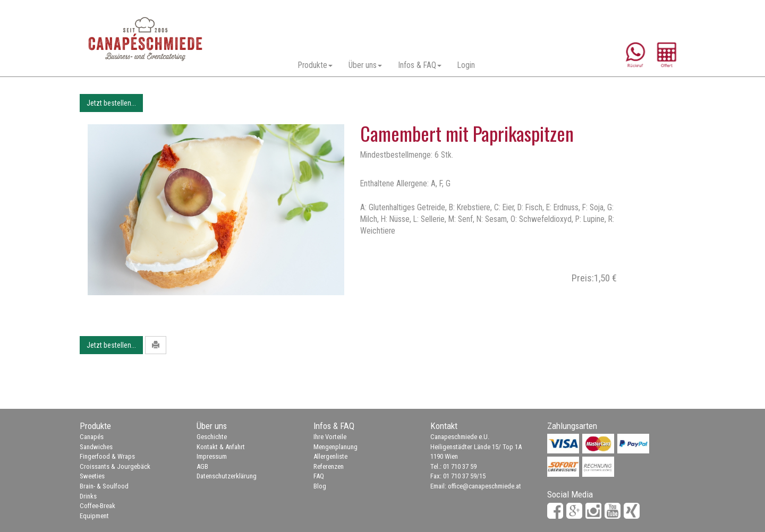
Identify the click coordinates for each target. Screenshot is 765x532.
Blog (320, 486)
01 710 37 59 (460, 466)
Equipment (94, 516)
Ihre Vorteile (330, 437)
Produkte (315, 65)
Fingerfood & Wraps (107, 456)
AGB (202, 466)
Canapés (92, 437)
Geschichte (212, 437)
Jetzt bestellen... (111, 103)
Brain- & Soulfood (104, 486)
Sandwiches (96, 447)
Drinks (88, 496)
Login (466, 65)
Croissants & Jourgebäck (115, 466)
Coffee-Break (97, 506)
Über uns (365, 65)
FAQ (319, 476)
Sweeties (92, 476)
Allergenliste (330, 456)
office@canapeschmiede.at (484, 486)
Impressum (212, 456)
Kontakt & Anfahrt (221, 447)
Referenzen (329, 466)
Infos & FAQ (420, 65)
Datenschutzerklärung (227, 476)
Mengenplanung (335, 447)
